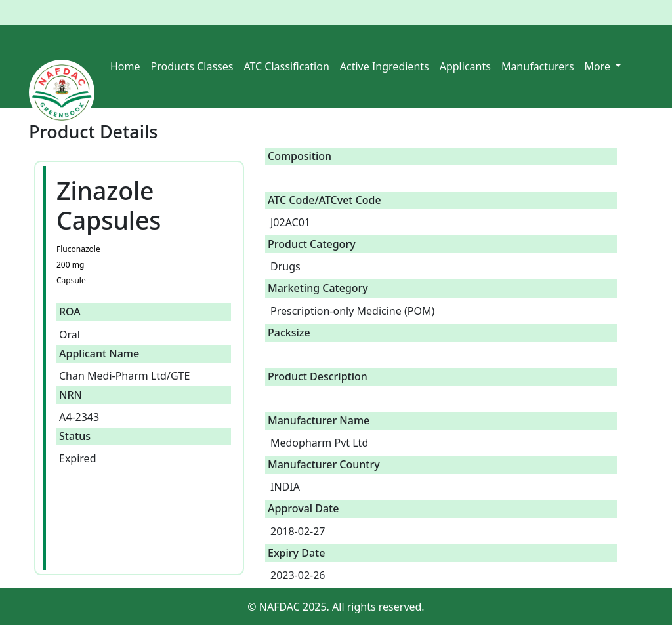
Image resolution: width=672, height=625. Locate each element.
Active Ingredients (385, 66)
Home (125, 66)
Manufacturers (538, 66)
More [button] (599, 66)
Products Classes (192, 66)
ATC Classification (286, 66)
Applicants (465, 66)
